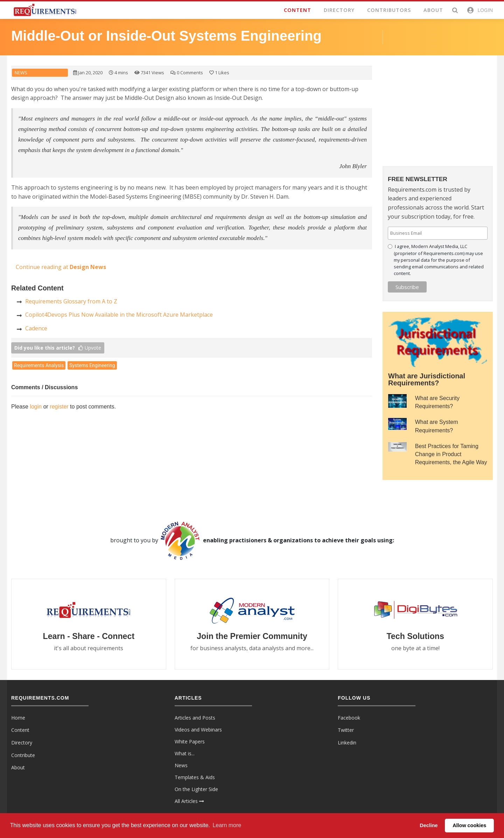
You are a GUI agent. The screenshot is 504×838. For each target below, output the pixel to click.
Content (20, 730)
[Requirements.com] (44, 9)
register (59, 407)
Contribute (23, 755)
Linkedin (347, 743)
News (21, 73)
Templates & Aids (195, 778)
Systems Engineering (92, 365)
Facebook (349, 718)
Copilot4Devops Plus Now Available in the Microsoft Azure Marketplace (119, 315)
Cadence (36, 328)
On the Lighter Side (196, 789)
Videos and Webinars (198, 730)
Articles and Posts (195, 718)
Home (18, 718)
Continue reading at (61, 267)
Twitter (346, 730)
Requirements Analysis (39, 365)
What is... (185, 754)
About (18, 768)
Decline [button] (429, 825)
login (36, 407)
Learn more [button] (227, 825)
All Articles (189, 801)
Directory (22, 743)
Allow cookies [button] (469, 825)
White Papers (190, 742)
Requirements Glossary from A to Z (71, 301)
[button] (479, 10)
